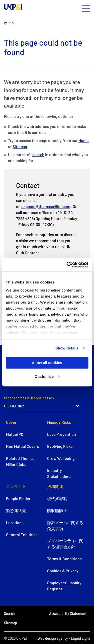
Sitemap (20, 146)
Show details (67, 348)
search (38, 154)
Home (84, 140)
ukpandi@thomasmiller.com (46, 206)
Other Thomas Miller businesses (29, 398)
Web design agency (53, 638)
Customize (47, 376)
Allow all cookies (47, 363)
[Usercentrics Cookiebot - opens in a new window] (67, 265)
